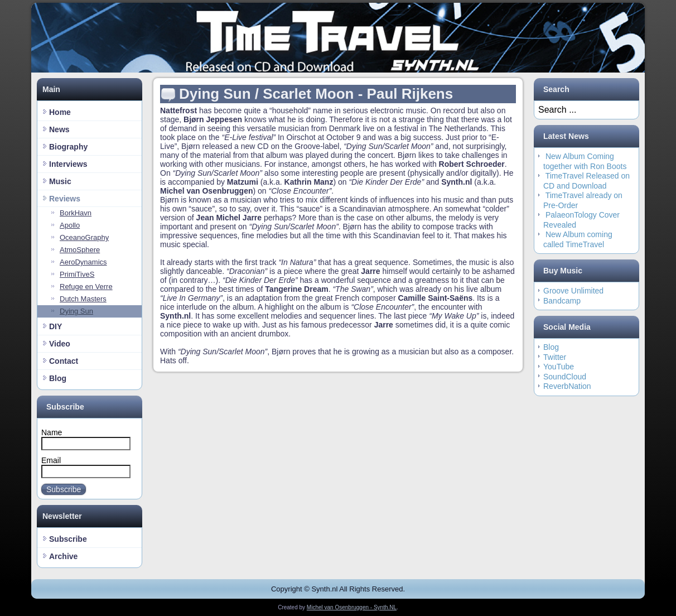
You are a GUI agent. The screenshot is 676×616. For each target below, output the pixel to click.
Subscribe (64, 489)
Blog (58, 378)
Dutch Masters (83, 299)
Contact (64, 361)
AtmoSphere (80, 250)
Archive (63, 556)
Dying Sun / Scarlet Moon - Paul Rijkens (316, 94)
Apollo (70, 225)
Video (60, 344)
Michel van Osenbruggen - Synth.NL (352, 607)
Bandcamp (562, 301)
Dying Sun (76, 311)
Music (60, 181)
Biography (68, 147)
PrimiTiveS (77, 274)
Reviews (65, 199)
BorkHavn (76, 213)
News (59, 129)
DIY (55, 326)
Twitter (555, 357)
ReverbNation (567, 386)
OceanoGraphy (84, 237)
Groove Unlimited (573, 291)
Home (60, 112)
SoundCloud (565, 377)
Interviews (68, 164)
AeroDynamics (83, 262)
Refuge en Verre (86, 287)
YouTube (559, 367)
